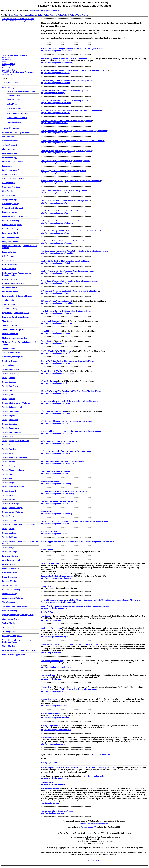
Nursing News (8, 474)
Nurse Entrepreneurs (11, 369)
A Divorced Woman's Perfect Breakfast (56, 301)
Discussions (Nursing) (11, 220)
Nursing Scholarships (11, 504)
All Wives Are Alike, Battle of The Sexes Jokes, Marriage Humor (66, 421)
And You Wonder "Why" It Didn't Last (56, 351)
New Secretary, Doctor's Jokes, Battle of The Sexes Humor (64, 58)
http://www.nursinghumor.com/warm (55, 453)
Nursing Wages (8, 548)
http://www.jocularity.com (51, 653)
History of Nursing (10, 279)
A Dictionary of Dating (50, 481)
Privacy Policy (8, 68)
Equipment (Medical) (11, 241)
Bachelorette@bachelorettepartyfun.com (57, 576)
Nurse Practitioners (15, 122)
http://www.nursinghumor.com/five (55, 203)
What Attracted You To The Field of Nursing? (20, 650)
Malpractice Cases (9, 325)
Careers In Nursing (10, 174)
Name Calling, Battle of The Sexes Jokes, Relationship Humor (65, 161)
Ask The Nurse (8, 137)
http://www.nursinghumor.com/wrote (55, 403)
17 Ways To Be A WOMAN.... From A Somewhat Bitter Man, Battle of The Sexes (73, 141)
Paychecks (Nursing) (10, 556)
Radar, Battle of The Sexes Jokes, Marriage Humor (61, 441)
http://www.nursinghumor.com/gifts (55, 523)
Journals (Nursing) (10, 309)
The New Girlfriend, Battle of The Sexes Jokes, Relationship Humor (68, 271)
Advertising (7, 59)
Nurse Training (8, 365)
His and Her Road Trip (50, 331)
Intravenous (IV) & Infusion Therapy (17, 296)
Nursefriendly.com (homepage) (14, 55)
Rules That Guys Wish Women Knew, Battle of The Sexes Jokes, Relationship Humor (74, 71)
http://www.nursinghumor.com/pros (55, 283)
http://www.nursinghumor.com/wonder (56, 353)
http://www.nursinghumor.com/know (55, 413)
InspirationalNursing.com (51, 628)
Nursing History (9, 466)
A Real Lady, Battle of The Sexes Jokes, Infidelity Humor (63, 171)
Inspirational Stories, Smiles (32, 15)
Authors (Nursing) (9, 145)
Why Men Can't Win (49, 531)
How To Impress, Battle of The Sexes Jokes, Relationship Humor (66, 311)
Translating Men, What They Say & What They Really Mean (65, 491)
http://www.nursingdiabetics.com (54, 705)
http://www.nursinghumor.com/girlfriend (57, 273)
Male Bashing (46, 511)
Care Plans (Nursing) (11, 170)
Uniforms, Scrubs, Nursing (13, 636)
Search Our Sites (9, 70)
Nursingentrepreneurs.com (51, 725)
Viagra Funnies (47, 549)
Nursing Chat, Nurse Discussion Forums (57, 811)
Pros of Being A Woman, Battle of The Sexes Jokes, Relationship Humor (69, 281)
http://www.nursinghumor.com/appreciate (97, 541)
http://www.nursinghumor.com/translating (57, 493)
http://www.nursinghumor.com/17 (54, 143)
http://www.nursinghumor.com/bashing (56, 513)
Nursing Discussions (10, 420)
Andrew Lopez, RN (89, 827)
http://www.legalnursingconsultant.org (56, 667)
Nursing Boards (8, 399)
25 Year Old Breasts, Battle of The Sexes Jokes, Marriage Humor (66, 121)
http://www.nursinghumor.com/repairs (56, 103)
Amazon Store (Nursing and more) (16, 132)
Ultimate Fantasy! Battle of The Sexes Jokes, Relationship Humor (67, 81)
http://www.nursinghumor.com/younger (56, 183)
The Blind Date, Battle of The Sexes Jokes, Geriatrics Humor (65, 261)
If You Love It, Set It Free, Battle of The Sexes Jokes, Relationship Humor (70, 291)
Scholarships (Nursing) (11, 590)
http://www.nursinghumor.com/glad (55, 503)
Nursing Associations (10, 374)
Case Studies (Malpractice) (13, 179)
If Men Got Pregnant (49, 381)
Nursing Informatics (10, 445)
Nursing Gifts (8, 436)
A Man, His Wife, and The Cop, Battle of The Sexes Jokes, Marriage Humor (71, 391)
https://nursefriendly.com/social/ (63, 602)
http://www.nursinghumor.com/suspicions (57, 463)
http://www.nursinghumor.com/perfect (56, 153)
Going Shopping (9, 260)
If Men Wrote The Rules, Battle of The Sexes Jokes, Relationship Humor (69, 401)
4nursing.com (46, 616)
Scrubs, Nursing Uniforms (13, 598)
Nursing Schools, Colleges (12, 508)
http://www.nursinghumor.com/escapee (56, 243)
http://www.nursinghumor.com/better (55, 113)
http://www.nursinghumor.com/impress (56, 313)
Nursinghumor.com (48, 738)
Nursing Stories (8, 529)
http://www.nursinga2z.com (52, 691)
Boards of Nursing (9, 153)
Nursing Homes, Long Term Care (15, 441)
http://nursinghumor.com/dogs (53, 93)
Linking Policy (8, 66)
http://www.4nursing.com (51, 620)
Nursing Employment (11, 428)
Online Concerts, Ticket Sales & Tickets (60, 15)
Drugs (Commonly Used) (12, 225)
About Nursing (8, 87)
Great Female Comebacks (51, 321)
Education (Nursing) (10, 229)
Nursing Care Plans (10, 386)
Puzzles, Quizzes (9, 564)
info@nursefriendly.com (99, 606)
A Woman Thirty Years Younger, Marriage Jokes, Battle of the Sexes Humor (71, 181)
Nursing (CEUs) (8, 395)
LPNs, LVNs (12, 104)
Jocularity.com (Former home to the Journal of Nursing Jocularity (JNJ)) (70, 644)
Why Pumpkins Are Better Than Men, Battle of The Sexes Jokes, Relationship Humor (75, 251)
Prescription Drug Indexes (13, 560)
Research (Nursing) (10, 577)
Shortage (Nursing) (10, 610)
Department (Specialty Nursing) (15, 216)
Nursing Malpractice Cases (13, 470)
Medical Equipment (10, 334)
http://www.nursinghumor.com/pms (55, 233)
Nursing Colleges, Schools (12, 407)
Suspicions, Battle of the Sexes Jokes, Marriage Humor (62, 461)
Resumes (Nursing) (10, 581)
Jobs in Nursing (8, 300)
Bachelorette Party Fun (50, 563)
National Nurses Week (11, 353)
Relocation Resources (11, 569)
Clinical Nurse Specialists (17, 118)
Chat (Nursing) (8, 191)
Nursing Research (9, 491)
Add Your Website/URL (101, 754)
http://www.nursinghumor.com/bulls (55, 193)
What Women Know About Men (53, 411)
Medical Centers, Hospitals (13, 330)
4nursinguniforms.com (50, 788)
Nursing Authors (9, 378)
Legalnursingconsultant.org (52, 661)
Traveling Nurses (9, 631)
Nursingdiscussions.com (50, 713)
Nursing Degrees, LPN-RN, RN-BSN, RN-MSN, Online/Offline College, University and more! (78, 768)
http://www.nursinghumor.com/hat (45, 11)
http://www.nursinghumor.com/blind (55, 263)
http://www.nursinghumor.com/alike (55, 423)
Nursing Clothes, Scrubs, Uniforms (16, 403)
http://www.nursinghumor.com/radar (55, 443)
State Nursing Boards (11, 619)
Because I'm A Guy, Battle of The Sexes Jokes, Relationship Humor (67, 361)
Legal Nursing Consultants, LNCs (16, 313)
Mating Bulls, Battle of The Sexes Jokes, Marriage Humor (64, 191)
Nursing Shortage (9, 520)
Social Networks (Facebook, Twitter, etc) (18, 72)
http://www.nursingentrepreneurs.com (56, 730)
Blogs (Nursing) (8, 149)
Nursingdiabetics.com (49, 699)
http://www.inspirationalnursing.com (55, 636)
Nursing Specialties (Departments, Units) (18, 525)
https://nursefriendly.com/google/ (54, 608)
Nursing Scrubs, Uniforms (13, 512)
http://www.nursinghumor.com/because (56, 363)
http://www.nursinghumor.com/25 (54, 123)
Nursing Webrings (9, 552)
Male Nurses (7, 321)
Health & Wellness (9, 265)
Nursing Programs (9, 483)
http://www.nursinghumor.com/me (54, 473)
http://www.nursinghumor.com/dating (56, 483)
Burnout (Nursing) (10, 158)
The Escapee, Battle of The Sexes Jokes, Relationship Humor (65, 241)
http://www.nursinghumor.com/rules (55, 73)
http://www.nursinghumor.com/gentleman (57, 373)
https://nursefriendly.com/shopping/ (55, 778)
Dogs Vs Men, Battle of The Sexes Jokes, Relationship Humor (65, 91)
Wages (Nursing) (9, 646)
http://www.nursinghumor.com (53, 744)
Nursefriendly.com (48, 675)
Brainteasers (7, 166)
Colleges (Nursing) (9, 199)
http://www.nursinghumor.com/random (56, 51)
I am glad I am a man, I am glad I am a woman (59, 501)
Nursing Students (9, 533)
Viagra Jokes (46, 586)
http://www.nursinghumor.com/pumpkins (57, 253)
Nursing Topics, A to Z (50, 762)
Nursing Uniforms (9, 537)
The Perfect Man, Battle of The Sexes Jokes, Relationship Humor (66, 151)
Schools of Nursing (10, 594)
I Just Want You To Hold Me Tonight (55, 471)
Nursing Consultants (10, 411)
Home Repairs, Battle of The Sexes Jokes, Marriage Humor (64, 101)
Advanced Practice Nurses (17, 114)
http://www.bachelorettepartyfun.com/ (56, 578)
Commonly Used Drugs (11, 187)
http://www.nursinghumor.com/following (57, 223)
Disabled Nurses (13, 96)
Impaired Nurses (13, 100)
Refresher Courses (9, 573)
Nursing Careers (9, 390)
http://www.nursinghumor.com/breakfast (57, 303)
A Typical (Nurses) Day (11, 128)
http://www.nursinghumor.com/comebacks (57, 323)
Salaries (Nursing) (9, 585)
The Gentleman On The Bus (52, 371)
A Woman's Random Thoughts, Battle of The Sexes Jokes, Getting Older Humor (72, 48)
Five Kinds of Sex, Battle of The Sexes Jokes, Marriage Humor (65, 201)
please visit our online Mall (93, 776)
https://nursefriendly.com (51, 679)
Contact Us (7, 62)
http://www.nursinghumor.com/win (55, 533)
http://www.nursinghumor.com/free (55, 293)
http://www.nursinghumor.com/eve (54, 133)
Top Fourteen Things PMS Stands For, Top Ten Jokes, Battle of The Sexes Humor (73, 231)
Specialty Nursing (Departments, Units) (18, 615)
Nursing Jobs (7, 453)
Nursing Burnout (9, 382)
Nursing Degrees (9, 415)
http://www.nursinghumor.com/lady (55, 173)
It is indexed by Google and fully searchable (79, 689)
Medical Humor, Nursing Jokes (14, 338)
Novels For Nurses (9, 361)
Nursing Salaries (9, 499)
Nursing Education (10, 424)
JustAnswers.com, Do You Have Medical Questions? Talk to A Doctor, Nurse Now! (18, 20)
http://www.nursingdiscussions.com (55, 718)
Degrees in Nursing (10, 212)
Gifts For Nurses (9, 64)
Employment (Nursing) (11, 233)
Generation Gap (47, 341)
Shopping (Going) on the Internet (15, 606)
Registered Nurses (14, 108)
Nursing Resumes (9, 495)
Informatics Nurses (10, 288)
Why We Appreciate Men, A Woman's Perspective (60, 541)
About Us (6, 57)
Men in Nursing (8, 348)
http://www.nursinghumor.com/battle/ (56, 333)
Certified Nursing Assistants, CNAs (21, 91)
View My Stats (94, 861)
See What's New (47, 612)
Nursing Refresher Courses (13, 487)
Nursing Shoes (8, 516)
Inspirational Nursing (11, 292)
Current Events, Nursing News (14, 208)
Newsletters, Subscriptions (13, 357)
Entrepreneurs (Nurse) (11, 237)
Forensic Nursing (9, 252)
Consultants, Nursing (11, 204)
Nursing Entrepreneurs (11, 432)
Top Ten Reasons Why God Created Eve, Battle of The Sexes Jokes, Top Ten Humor (74, 131)
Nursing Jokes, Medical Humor (15, 457)
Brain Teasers (14, 15)
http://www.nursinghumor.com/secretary (57, 63)
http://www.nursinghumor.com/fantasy (56, 83)
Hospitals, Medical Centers (13, 283)
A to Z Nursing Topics (11, 82)
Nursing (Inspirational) (11, 449)
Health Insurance (9, 269)
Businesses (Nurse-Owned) (13, 162)
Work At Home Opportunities (14, 655)
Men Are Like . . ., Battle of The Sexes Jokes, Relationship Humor (67, 211)
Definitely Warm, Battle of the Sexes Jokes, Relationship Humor (66, 451)
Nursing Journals (9, 462)
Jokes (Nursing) (8, 304)
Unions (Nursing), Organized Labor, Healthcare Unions (16, 641)
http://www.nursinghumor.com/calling (56, 163)
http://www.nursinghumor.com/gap (55, 343)
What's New (7, 74)
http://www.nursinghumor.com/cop (55, 393)
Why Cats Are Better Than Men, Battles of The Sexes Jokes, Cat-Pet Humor (71, 111)
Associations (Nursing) (11, 141)
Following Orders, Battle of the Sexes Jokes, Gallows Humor (65, 221)
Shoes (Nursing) (8, 602)
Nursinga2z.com (47, 687)
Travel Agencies (83, 15)
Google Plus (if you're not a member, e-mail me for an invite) (65, 606)
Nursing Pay (7, 478)
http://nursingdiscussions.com (52, 813)
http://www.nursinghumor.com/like (55, 213)
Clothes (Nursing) (9, 195)
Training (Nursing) (10, 627)
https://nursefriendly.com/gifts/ (53, 784)
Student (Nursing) (9, 623)
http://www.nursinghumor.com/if (54, 383)
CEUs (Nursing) (8, 183)
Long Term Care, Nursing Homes (15, 317)
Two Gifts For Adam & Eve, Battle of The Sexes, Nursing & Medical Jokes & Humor (74, 521)
